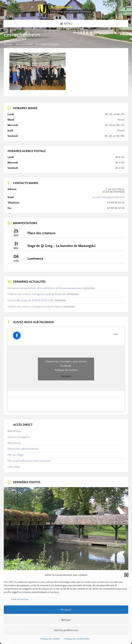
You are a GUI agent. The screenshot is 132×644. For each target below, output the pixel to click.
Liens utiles (14, 467)
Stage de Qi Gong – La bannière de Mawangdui (61, 246)
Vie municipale (24, 44)
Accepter (66, 610)
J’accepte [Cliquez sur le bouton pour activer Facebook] (66, 376)
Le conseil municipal (47, 44)
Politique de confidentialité (77, 639)
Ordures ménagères (19, 437)
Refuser (66, 620)
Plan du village (16, 455)
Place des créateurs (41, 233)
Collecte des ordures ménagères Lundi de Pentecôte (37, 294)
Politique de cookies (50, 639)
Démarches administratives (23, 449)
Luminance (35, 259)
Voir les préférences (66, 630)
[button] (126, 575)
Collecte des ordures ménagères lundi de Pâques (35, 307)
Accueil (8, 44)
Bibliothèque (15, 431)
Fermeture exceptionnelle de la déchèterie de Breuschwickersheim (45, 288)
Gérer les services (20, 599)
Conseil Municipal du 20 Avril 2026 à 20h (31, 300)
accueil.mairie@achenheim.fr (108, 197)
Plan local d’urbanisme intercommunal (29, 461)
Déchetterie (14, 443)
